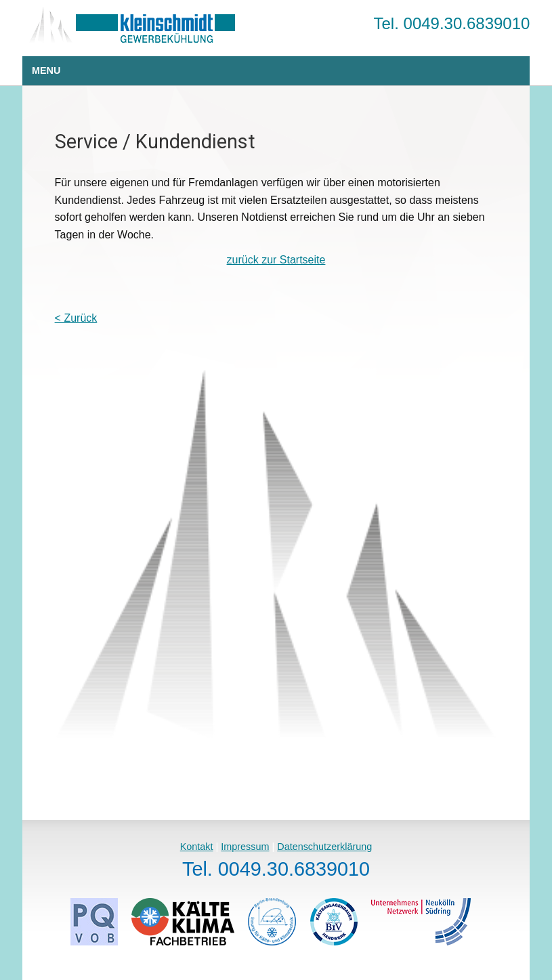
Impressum (245, 847)
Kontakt (197, 847)
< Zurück (76, 318)
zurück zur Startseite (276, 260)
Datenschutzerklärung (324, 847)
